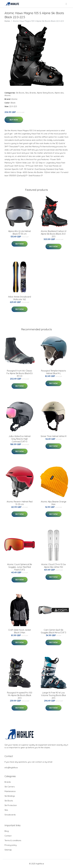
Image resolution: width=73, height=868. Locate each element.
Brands (33, 93)
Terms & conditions (13, 840)
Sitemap (8, 850)
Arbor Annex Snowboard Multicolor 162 (20, 298)
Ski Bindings (10, 796)
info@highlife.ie (11, 768)
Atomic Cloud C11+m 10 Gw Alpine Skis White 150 (54, 566)
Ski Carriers (10, 787)
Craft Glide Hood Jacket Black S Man (20, 631)
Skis (27, 93)
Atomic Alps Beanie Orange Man (54, 503)
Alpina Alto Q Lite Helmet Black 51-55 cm (20, 232)
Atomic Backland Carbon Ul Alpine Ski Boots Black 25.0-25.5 (54, 234)
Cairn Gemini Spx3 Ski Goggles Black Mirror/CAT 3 (53, 631)
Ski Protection (11, 805)
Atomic (8, 95)
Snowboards (10, 815)
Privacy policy (11, 845)
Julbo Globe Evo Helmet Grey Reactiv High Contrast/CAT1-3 (20, 439)
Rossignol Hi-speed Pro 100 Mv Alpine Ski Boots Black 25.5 (20, 695)
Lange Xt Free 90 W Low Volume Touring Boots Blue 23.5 (53, 695)
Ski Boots (20, 93)
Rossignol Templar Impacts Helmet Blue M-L (54, 372)
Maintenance (10, 791)
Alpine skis (59, 93)
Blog (7, 831)
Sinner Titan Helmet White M (54, 436)
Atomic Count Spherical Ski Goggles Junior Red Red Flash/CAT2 (20, 567)
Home (7, 21)
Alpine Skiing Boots (45, 93)
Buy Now (14, 120)
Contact (8, 836)
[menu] (66, 4)
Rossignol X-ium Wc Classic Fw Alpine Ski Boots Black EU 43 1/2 (20, 373)
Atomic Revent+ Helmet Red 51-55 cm (20, 503)
